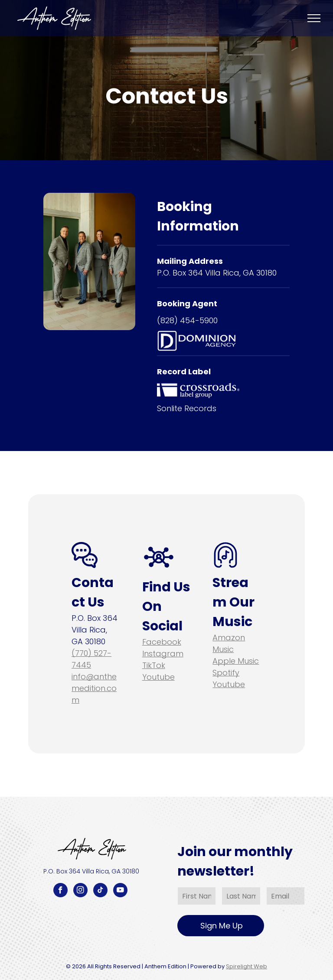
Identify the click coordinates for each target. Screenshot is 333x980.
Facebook (162, 642)
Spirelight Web (246, 966)
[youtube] (120, 891)
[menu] (314, 18)
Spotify (226, 673)
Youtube (158, 677)
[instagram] (80, 891)
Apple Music (236, 661)
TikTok (154, 665)
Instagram (163, 654)
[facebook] (60, 891)
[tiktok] (100, 891)
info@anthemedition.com (94, 688)
